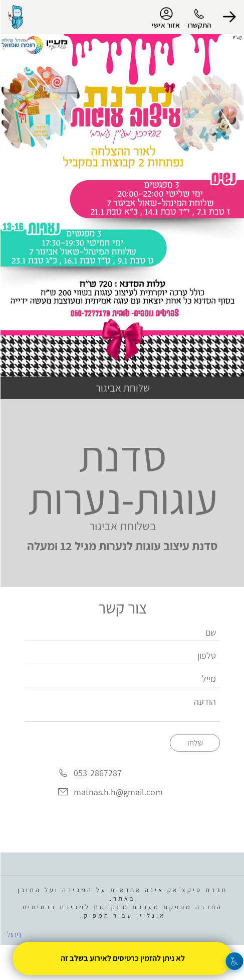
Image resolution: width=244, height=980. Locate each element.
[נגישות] (234, 961)
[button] (229, 17)
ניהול (13, 934)
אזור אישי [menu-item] (165, 18)
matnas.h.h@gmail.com (118, 792)
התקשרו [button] (199, 25)
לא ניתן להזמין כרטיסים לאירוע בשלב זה (122, 958)
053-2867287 (97, 773)
